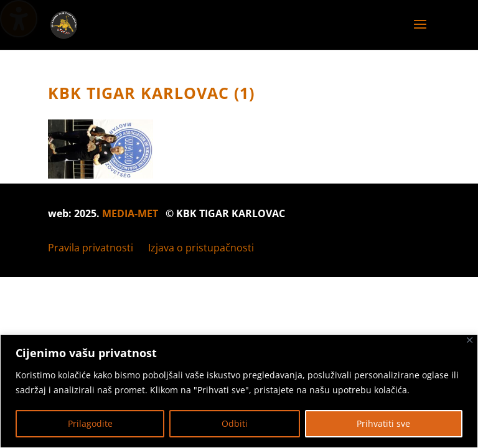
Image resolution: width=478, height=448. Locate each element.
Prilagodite (90, 423)
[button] (420, 32)
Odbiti (235, 423)
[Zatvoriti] (470, 340)
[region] (239, 391)
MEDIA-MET (130, 213)
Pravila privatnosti (91, 248)
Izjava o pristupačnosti (201, 248)
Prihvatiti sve (383, 423)
